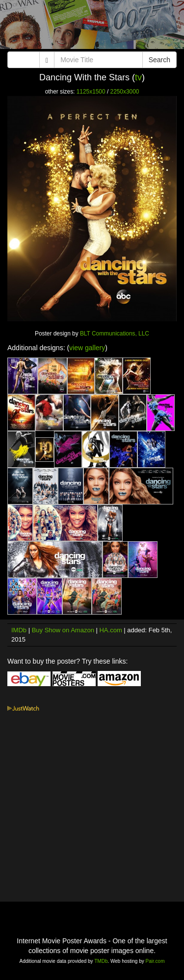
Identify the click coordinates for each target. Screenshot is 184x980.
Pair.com (155, 961)
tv (138, 77)
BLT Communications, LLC (115, 334)
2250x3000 (125, 92)
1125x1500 (91, 92)
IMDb (19, 630)
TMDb (101, 961)
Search (159, 60)
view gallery (87, 348)
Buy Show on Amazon (63, 630)
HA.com (110, 630)
